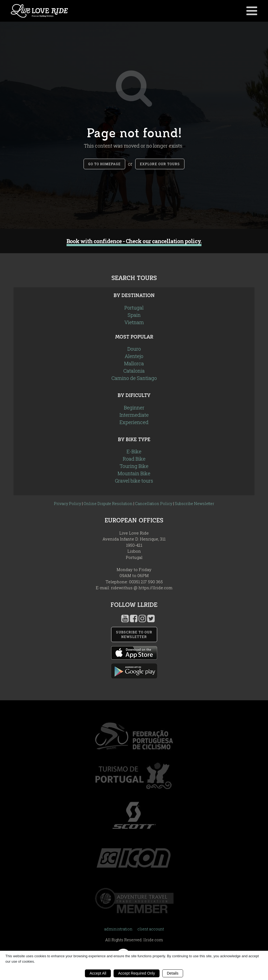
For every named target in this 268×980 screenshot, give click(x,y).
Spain (134, 315)
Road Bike (134, 459)
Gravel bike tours (134, 481)
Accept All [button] (98, 973)
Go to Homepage (104, 164)
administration (118, 929)
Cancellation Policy (154, 504)
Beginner (134, 408)
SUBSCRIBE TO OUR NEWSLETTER (134, 634)
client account (151, 929)
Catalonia (134, 371)
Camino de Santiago (134, 378)
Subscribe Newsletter (194, 504)
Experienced (134, 422)
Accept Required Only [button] (137, 973)
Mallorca (134, 363)
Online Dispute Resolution (108, 504)
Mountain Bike (134, 473)
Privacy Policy (67, 504)
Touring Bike (134, 466)
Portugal (134, 308)
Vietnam (134, 322)
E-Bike (134, 451)
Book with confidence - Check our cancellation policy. (134, 241)
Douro (134, 349)
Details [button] (173, 973)
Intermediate (134, 415)
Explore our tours (160, 164)
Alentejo (134, 356)
